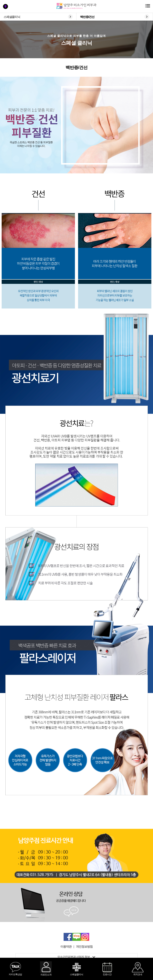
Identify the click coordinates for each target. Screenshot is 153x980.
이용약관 (66, 947)
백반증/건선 (87, 17)
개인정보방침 (84, 947)
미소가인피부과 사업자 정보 (76, 957)
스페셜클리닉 (12, 17)
